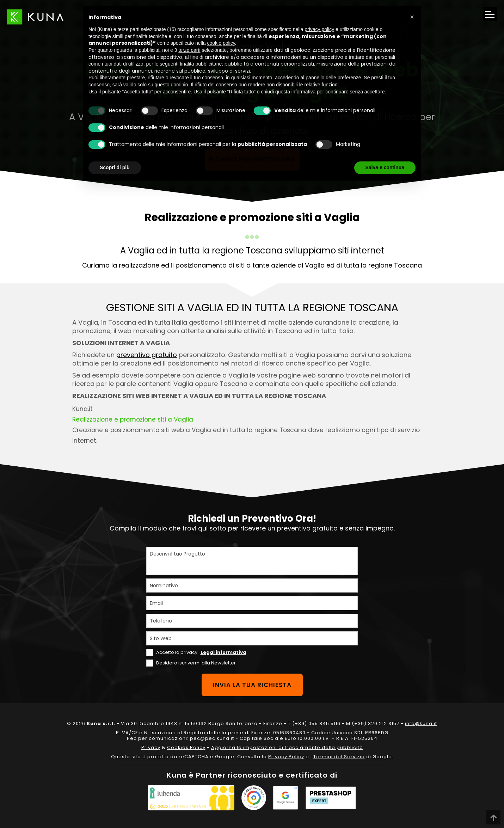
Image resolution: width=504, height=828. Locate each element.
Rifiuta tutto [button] (335, 167)
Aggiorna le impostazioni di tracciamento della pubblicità (287, 747)
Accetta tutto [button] (389, 167)
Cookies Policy (186, 747)
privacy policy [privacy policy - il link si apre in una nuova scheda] (319, 29)
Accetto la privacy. (201, 652)
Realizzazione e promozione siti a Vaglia (133, 419)
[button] (412, 17)
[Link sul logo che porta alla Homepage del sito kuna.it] (35, 17)
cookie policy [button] (221, 43)
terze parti (189, 50)
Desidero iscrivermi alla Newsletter (196, 663)
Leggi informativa (223, 652)
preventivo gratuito (147, 355)
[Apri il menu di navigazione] (490, 14)
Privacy (151, 747)
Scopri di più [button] (115, 167)
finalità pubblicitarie (201, 64)
